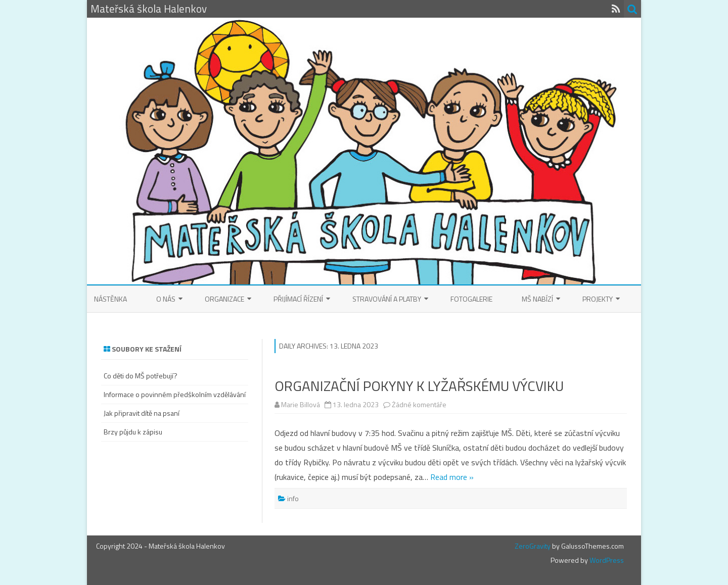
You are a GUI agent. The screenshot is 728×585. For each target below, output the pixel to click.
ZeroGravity (533, 546)
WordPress (606, 560)
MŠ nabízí (537, 299)
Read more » (452, 477)
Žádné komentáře (419, 404)
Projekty (598, 299)
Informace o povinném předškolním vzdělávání (175, 394)
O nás (166, 299)
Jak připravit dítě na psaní (142, 413)
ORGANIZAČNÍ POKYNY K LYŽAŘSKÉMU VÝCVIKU (419, 386)
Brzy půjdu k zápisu (133, 432)
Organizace (224, 299)
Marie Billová (301, 404)
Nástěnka (110, 299)
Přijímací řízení (298, 299)
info (293, 498)
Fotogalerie (471, 299)
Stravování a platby (387, 299)
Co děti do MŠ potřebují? (141, 376)
